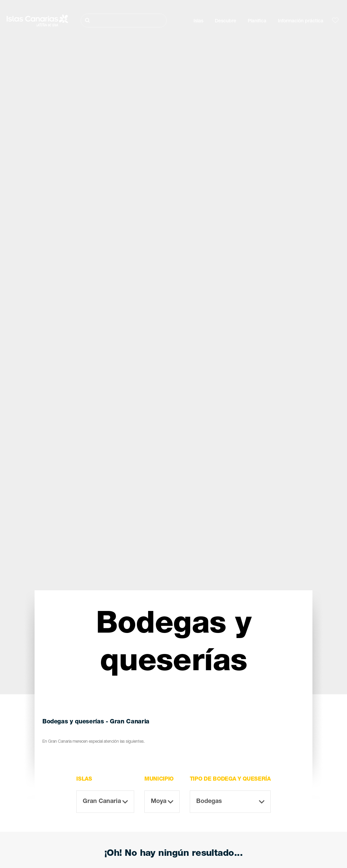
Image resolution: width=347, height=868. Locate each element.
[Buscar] (124, 20)
